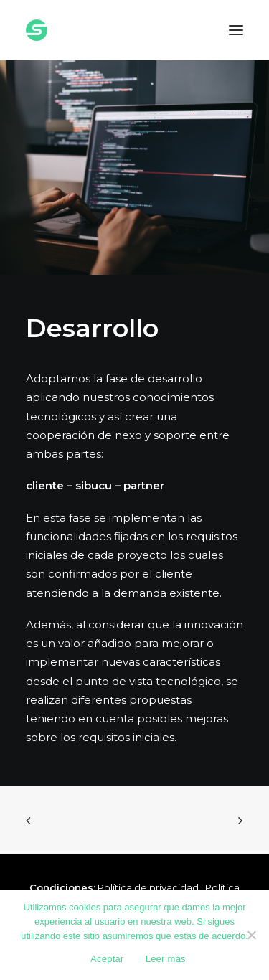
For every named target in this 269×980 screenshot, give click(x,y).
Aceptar (107, 959)
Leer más (166, 959)
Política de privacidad (148, 887)
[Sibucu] (37, 30)
